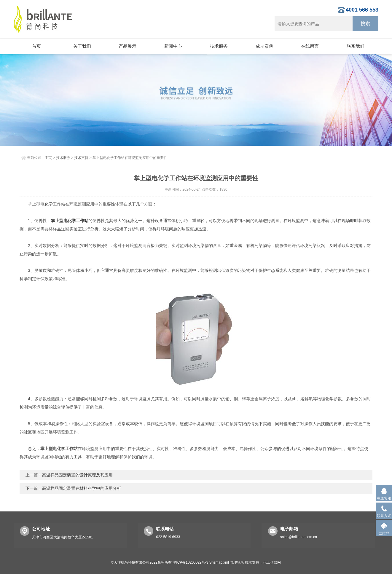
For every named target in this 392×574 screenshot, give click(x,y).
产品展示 (128, 46)
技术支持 (81, 158)
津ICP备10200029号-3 (190, 562)
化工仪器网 (272, 562)
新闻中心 (173, 46)
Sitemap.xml (219, 562)
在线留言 (310, 46)
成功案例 (264, 46)
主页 (48, 158)
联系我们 (356, 46)
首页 (36, 46)
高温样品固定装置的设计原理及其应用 (77, 475)
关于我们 (82, 46)
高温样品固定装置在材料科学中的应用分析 (82, 488)
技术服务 (219, 46)
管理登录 (237, 562)
